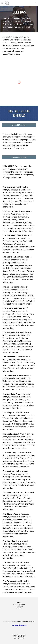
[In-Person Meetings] (19, 157)
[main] (19, 12)
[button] (2, 3)
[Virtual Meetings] (19, 125)
